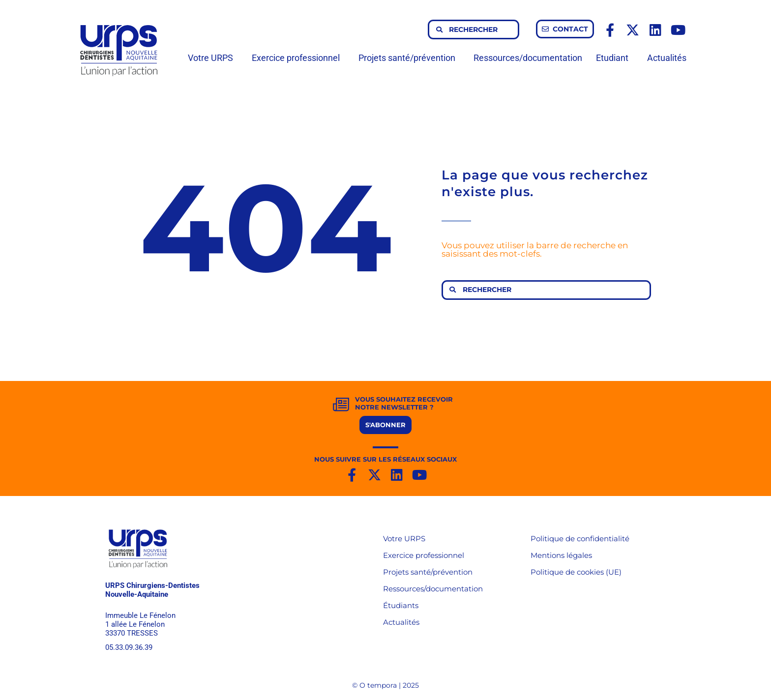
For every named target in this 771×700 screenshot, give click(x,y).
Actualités (667, 58)
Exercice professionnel (298, 58)
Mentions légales (561, 555)
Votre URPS (213, 58)
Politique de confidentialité (580, 539)
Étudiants (401, 605)
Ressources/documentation (528, 58)
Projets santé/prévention (409, 58)
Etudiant (615, 58)
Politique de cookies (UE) (576, 572)
